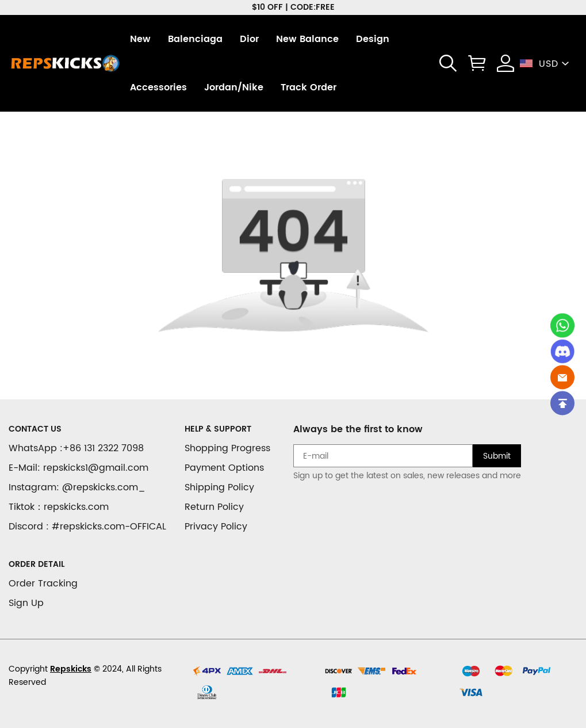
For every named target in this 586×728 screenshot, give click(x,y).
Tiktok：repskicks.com (59, 507)
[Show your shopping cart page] (477, 63)
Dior (249, 39)
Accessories (158, 87)
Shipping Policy (219, 487)
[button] (448, 63)
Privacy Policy (216, 527)
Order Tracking (43, 584)
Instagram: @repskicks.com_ (77, 487)
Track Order (309, 87)
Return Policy (214, 507)
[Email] (562, 377)
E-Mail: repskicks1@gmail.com (78, 468)
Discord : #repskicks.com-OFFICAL (87, 527)
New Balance (307, 39)
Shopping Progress (227, 448)
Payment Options (224, 468)
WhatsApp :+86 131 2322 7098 (76, 448)
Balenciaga (195, 39)
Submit (497, 456)
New (140, 39)
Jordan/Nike (234, 87)
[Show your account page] (505, 63)
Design (373, 39)
